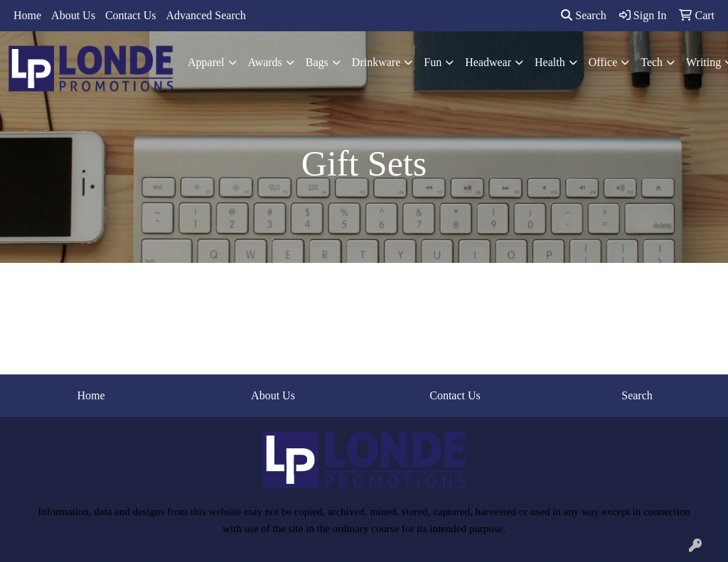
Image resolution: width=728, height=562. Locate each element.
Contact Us (131, 15)
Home (27, 15)
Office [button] (603, 62)
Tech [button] (652, 62)
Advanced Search (205, 15)
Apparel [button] (206, 62)
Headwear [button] (488, 62)
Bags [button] (317, 62)
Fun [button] (433, 62)
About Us (73, 15)
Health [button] (550, 62)
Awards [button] (265, 62)
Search (584, 15)
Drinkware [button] (376, 62)
